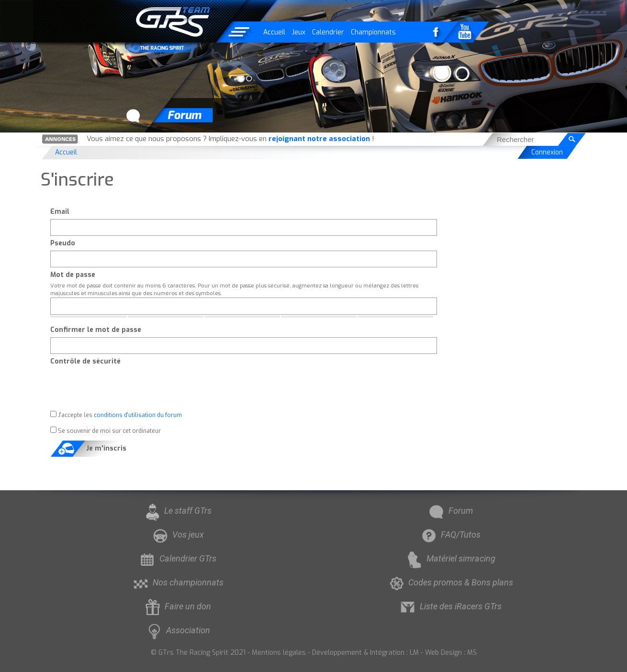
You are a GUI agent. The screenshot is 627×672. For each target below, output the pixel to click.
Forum (450, 511)
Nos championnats (177, 582)
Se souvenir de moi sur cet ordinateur (106, 431)
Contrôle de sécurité (85, 361)
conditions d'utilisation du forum (138, 415)
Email (60, 212)
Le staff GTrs (177, 511)
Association (177, 630)
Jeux (299, 32)
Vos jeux (177, 534)
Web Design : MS (451, 653)
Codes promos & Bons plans (450, 582)
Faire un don (177, 606)
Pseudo (63, 243)
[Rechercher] (572, 139)
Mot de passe (73, 275)
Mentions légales (279, 653)
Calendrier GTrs (177, 558)
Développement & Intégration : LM (365, 653)
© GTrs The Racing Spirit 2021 (198, 653)
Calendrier (328, 32)
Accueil (274, 32)
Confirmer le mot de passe (96, 330)
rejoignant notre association (319, 139)
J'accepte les (116, 415)
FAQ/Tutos (450, 534)
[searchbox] (526, 139)
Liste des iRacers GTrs (450, 606)
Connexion (547, 152)
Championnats (373, 32)
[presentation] (123, 387)
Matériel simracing (450, 558)
